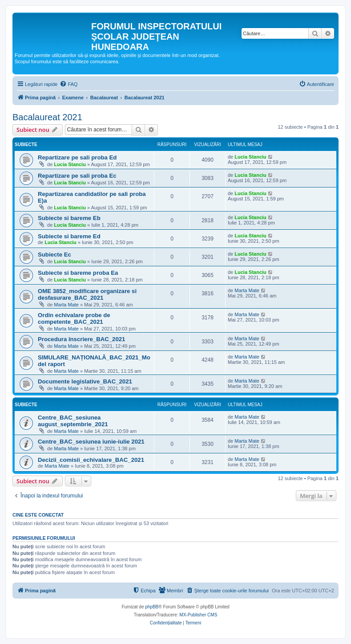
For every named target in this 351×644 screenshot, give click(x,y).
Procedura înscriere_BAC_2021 (81, 339)
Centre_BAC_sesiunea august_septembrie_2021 (73, 421)
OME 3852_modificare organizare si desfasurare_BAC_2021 (87, 294)
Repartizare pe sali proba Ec (77, 176)
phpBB (152, 607)
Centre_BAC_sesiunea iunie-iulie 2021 (91, 442)
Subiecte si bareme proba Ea (78, 273)
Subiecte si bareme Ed (69, 236)
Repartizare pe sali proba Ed (77, 157)
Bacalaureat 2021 (47, 117)
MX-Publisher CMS (198, 615)
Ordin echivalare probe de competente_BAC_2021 (74, 318)
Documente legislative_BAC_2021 (85, 381)
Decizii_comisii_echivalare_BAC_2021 (91, 460)
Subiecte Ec (54, 255)
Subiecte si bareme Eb (69, 218)
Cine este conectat (38, 515)
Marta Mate (66, 305)
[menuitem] (69, 84)
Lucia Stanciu (70, 164)
